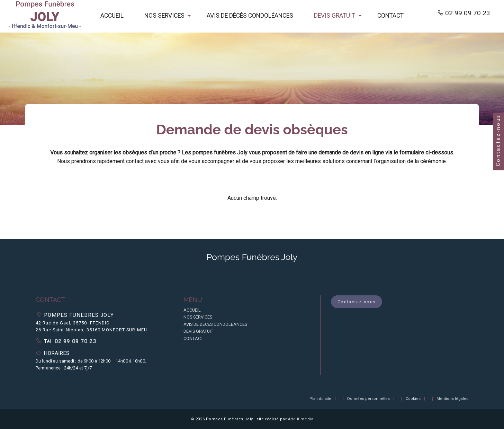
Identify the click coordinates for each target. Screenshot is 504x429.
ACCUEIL (112, 16)
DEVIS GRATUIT (335, 16)
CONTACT (390, 16)
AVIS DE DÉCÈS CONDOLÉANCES (250, 16)
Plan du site (320, 399)
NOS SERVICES (164, 16)
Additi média (301, 419)
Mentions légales (452, 399)
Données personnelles (368, 399)
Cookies (413, 399)
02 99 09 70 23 (468, 13)
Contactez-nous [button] (357, 302)
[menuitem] (112, 16)
